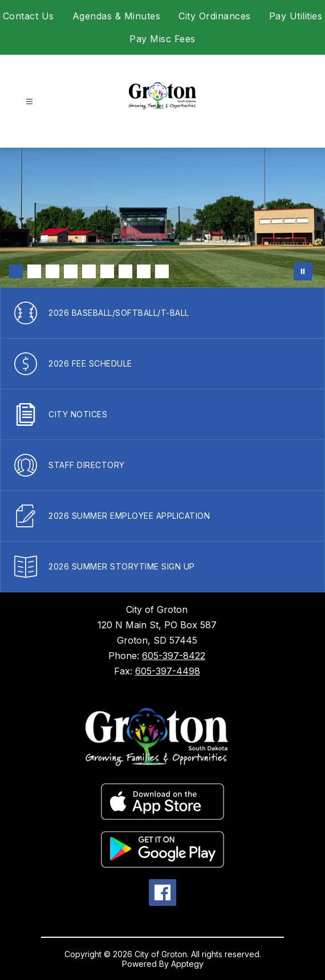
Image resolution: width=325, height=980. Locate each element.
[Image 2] (34, 271)
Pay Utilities (296, 16)
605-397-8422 (174, 656)
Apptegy (187, 964)
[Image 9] (162, 271)
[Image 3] (52, 271)
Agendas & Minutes (117, 16)
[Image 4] (71, 271)
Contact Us (29, 16)
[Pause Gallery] (303, 271)
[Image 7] (125, 271)
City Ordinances (215, 16)
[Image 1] (16, 271)
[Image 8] (144, 271)
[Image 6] (107, 271)
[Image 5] (89, 271)
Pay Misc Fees (162, 39)
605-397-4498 (168, 671)
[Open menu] (29, 102)
